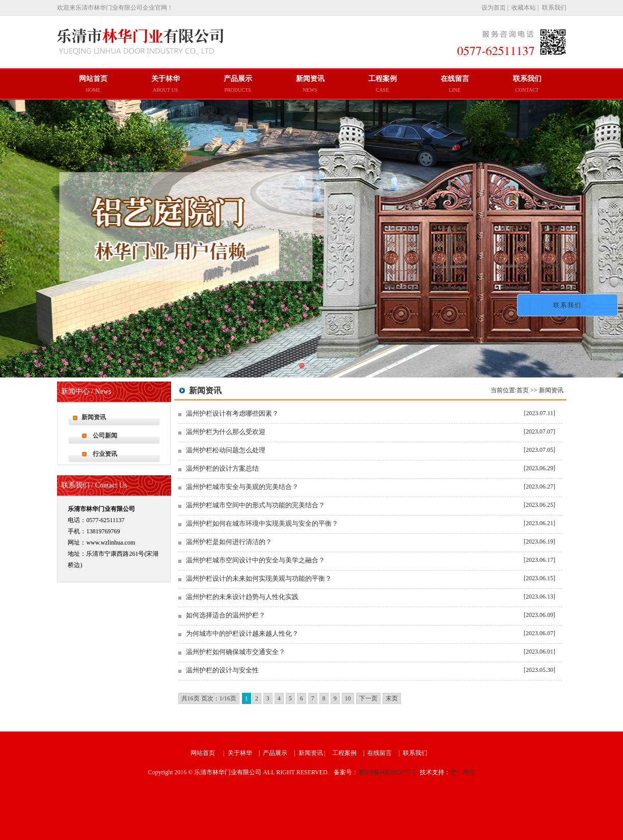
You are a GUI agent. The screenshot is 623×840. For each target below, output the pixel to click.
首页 (523, 390)
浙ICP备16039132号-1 (387, 772)
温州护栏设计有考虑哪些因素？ (232, 413)
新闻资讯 (94, 417)
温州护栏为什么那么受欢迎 (226, 432)
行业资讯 (105, 454)
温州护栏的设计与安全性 (222, 670)
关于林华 (240, 753)
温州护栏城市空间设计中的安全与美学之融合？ (255, 560)
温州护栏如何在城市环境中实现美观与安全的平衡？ (262, 523)
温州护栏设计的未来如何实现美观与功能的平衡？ (259, 578)
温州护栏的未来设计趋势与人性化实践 (242, 597)
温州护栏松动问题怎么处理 (226, 450)
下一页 (368, 698)
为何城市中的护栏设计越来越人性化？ (242, 633)
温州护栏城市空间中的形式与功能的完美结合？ (255, 505)
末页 (392, 698)
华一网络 (463, 772)
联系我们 (415, 753)
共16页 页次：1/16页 (209, 698)
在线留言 (380, 753)
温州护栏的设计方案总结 (222, 468)
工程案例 (344, 753)
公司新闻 (105, 436)
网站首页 (203, 753)
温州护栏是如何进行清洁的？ (229, 542)
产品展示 (275, 753)
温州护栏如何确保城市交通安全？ (236, 652)
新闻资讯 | (313, 753)
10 (348, 698)
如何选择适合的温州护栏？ (226, 615)
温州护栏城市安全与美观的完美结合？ (242, 487)
